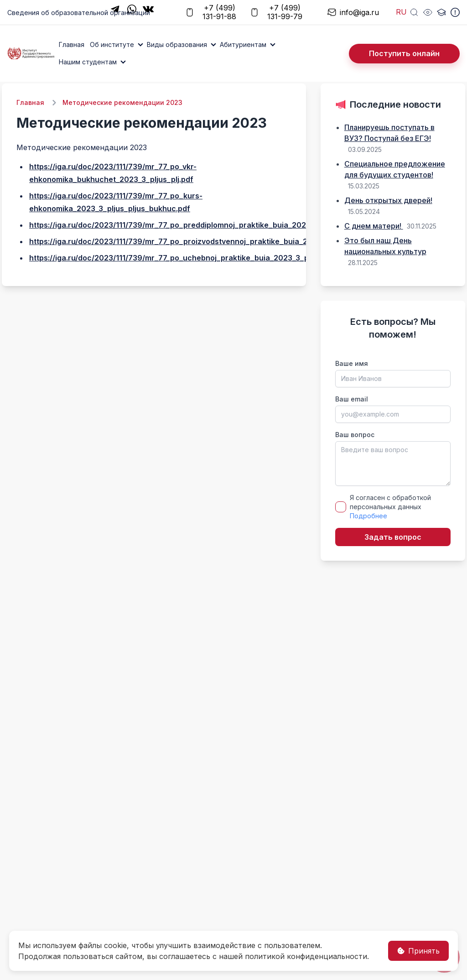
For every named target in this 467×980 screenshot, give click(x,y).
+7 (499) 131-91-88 (211, 12)
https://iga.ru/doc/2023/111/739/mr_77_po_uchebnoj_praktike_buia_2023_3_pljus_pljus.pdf (193, 258)
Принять (418, 951)
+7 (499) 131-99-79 (276, 12)
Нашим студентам (88, 62)
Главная (72, 44)
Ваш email (352, 399)
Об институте (112, 44)
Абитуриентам (243, 44)
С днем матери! (374, 226)
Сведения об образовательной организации (79, 13)
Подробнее (368, 516)
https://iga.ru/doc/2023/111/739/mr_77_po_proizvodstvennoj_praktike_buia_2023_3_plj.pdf (192, 241)
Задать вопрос (393, 537)
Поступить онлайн (404, 53)
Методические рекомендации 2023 (122, 102)
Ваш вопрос (355, 435)
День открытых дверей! (388, 200)
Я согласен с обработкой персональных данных (390, 507)
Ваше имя (352, 363)
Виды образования (177, 44)
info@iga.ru (348, 13)
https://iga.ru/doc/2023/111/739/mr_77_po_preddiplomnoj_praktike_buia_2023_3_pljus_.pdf (193, 225)
